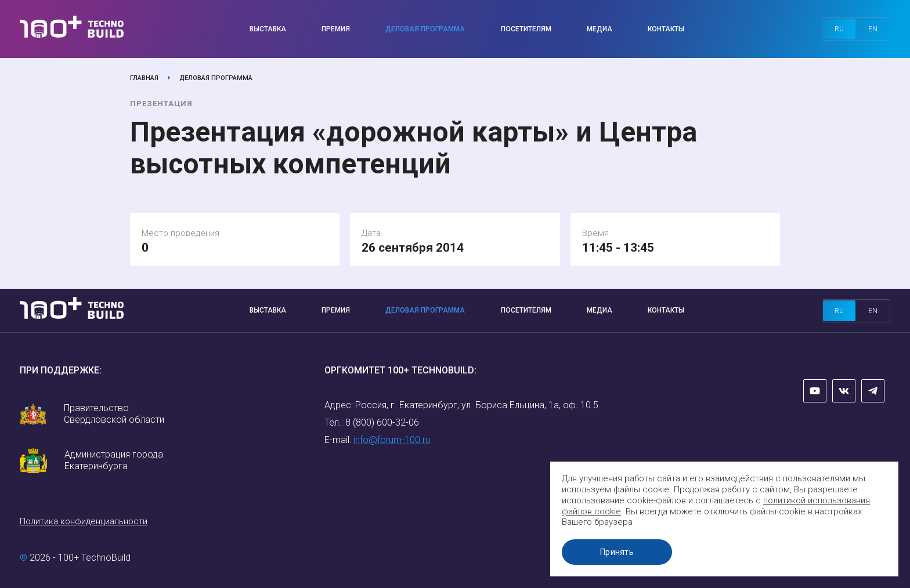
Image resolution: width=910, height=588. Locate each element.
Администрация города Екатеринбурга (114, 460)
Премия (336, 29)
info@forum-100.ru (392, 440)
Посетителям (526, 29)
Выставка (268, 29)
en (873, 29)
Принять (617, 552)
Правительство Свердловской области (114, 414)
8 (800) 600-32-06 (382, 422)
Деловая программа (425, 29)
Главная (144, 78)
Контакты (666, 29)
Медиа (600, 29)
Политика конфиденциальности (84, 521)
